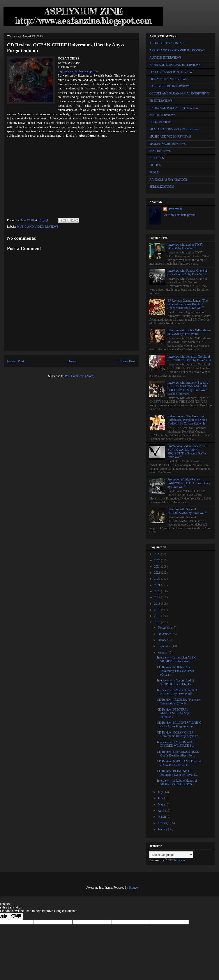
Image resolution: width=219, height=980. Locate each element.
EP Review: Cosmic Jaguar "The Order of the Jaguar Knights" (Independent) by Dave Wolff (188, 304)
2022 (158, 579)
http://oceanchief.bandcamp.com (78, 71)
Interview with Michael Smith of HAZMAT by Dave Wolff (177, 692)
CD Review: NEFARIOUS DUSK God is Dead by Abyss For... (178, 754)
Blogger (134, 888)
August (162, 652)
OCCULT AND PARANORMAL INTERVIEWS (179, 93)
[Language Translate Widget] (171, 855)
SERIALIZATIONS (162, 187)
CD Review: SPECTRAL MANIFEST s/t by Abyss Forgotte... (174, 713)
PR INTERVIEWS (161, 101)
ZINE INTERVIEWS (162, 115)
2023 (158, 573)
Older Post (128, 361)
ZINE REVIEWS (160, 151)
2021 (158, 585)
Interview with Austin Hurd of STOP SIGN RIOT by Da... (176, 682)
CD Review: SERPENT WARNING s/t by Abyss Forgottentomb (179, 725)
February (164, 823)
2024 (158, 567)
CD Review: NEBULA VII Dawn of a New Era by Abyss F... (179, 763)
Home (72, 361)
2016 (158, 616)
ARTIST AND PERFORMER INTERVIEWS (177, 50)
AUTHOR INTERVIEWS (165, 58)
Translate (175, 860)
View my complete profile (179, 215)
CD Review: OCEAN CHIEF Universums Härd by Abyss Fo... (179, 734)
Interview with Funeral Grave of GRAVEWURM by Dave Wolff (187, 273)
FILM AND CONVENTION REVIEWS (174, 129)
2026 (158, 554)
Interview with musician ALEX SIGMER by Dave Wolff (176, 659)
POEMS (155, 172)
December (164, 628)
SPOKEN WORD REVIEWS (168, 144)
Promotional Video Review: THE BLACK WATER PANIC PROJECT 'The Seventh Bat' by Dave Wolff (188, 452)
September (165, 646)
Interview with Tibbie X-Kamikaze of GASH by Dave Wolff (189, 332)
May (161, 804)
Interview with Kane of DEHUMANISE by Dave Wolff (187, 511)
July (161, 792)
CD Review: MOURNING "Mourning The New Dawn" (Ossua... (176, 671)
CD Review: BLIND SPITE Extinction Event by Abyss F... (177, 773)
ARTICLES (157, 158)
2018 (158, 604)
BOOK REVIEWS (161, 122)
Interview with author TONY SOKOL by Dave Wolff (185, 246)
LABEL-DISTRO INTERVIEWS (170, 86)
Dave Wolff (175, 209)
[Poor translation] (16, 916)
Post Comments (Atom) (80, 376)
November (165, 634)
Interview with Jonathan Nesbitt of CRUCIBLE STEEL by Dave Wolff (189, 358)
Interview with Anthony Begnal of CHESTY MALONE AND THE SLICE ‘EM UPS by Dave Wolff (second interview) (189, 388)
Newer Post (16, 361)
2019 (158, 597)
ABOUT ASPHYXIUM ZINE (168, 43)
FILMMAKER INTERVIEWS (168, 79)
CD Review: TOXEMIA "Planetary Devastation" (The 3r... (179, 702)
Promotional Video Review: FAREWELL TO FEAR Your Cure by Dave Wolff (189, 483)
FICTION (155, 165)
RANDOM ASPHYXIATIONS (169, 180)
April (161, 811)
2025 (158, 560)
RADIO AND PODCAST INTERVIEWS (175, 108)
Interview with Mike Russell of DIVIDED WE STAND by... (176, 744)
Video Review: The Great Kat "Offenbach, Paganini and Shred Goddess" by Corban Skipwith (187, 420)
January (163, 829)
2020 (158, 591)
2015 (158, 622)
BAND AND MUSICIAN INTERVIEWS (175, 65)
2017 (158, 610)
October (163, 640)
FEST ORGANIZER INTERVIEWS (172, 72)
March (162, 817)
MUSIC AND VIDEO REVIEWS (38, 227)
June (161, 798)
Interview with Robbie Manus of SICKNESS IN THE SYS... (177, 783)
